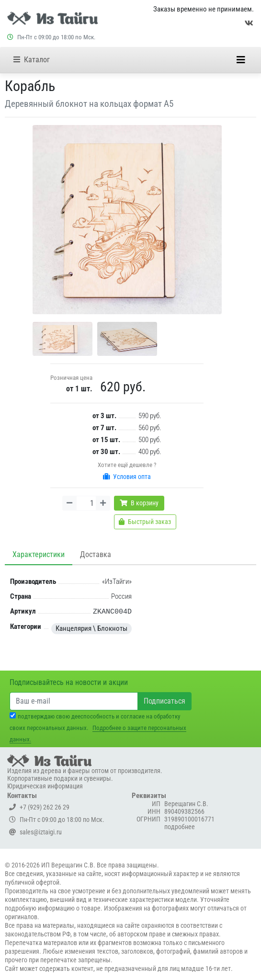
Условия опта (127, 477)
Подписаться (165, 701)
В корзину (139, 503)
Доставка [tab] (96, 554)
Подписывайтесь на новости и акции (69, 682)
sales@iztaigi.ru (35, 832)
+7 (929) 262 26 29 (39, 807)
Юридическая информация (45, 786)
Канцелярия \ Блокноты (91, 628)
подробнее (180, 827)
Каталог (32, 60)
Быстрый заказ (145, 522)
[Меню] (241, 60)
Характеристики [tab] (39, 554)
